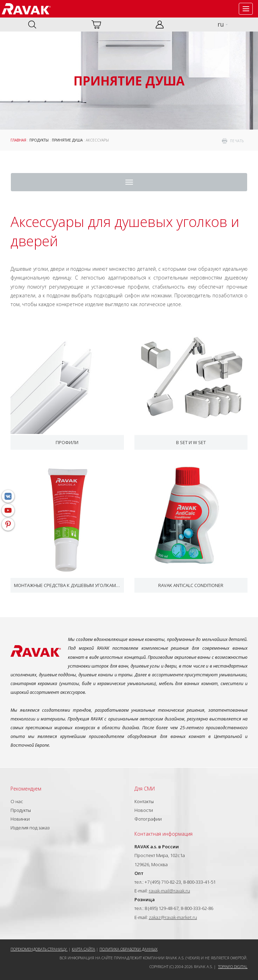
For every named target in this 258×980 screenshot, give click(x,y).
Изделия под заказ (30, 828)
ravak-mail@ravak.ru (169, 891)
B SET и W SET (191, 442)
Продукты (39, 140)
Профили (67, 442)
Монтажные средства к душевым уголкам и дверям (67, 585)
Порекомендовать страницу (39, 949)
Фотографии (148, 819)
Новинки (20, 819)
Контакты (144, 801)
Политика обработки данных (128, 949)
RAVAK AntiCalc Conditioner (191, 585)
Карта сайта (83, 949)
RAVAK (26, 9)
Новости (144, 810)
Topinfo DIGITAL (233, 967)
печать (237, 141)
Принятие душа (67, 140)
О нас (17, 801)
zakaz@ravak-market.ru (173, 917)
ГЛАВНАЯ (18, 140)
